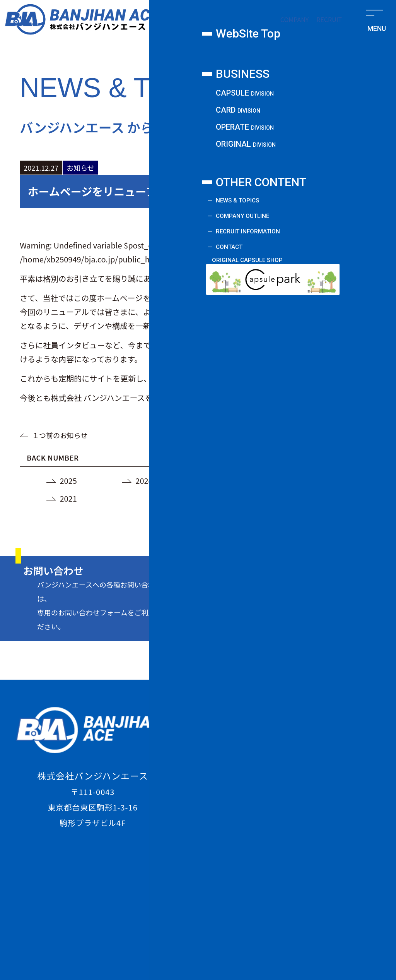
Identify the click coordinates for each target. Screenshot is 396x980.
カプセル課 (83, 50)
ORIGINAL (255, 813)
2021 (68, 498)
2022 (296, 481)
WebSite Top (243, 704)
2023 (220, 481)
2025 (68, 481)
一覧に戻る (198, 435)
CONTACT (238, 896)
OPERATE (255, 790)
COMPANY (295, 19)
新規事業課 (335, 50)
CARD (254, 771)
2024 (144, 481)
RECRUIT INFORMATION (249, 877)
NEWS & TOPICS (250, 834)
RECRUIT (329, 19)
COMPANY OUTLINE (250, 853)
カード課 (167, 50)
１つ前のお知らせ (60, 435)
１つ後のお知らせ (336, 435)
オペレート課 (251, 50)
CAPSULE (255, 751)
